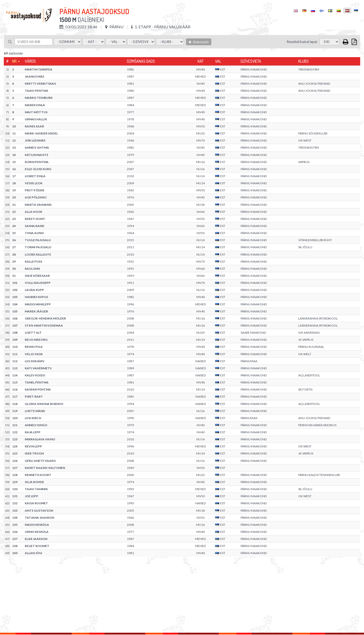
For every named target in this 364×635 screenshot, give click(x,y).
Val (218, 61)
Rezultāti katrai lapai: (302, 42)
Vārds (30, 61)
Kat (201, 61)
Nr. (15, 61)
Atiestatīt (199, 42)
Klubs (303, 61)
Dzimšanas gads (141, 61)
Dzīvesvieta (251, 61)
